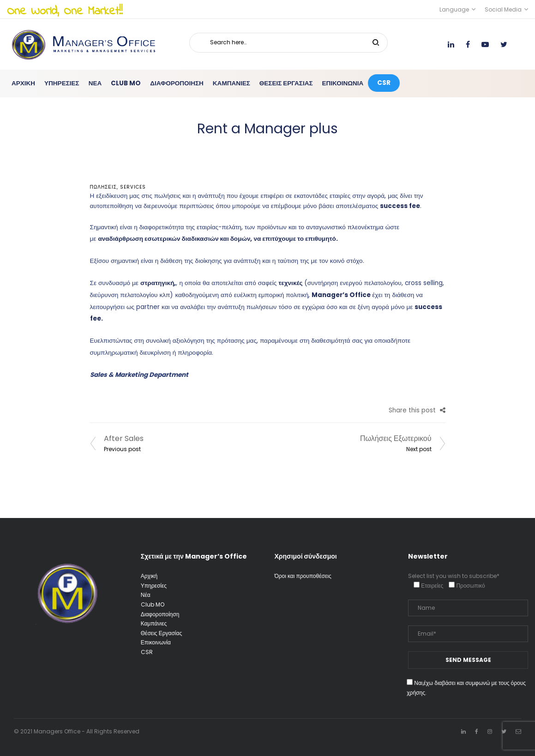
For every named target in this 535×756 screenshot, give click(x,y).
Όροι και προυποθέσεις (303, 576)
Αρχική (149, 576)
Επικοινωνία (156, 642)
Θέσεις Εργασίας (161, 633)
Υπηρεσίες (154, 586)
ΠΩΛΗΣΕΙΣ (103, 187)
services (133, 187)
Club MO (153, 604)
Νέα (146, 595)
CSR (147, 652)
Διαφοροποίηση (160, 614)
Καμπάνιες (154, 623)
